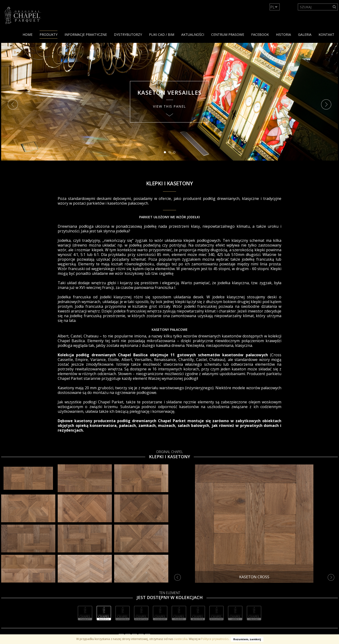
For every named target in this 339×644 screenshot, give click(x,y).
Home (28, 34)
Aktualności (193, 34)
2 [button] (171, 154)
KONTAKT (326, 34)
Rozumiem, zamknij (247, 639)
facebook (260, 34)
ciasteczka (181, 639)
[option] (169, 102)
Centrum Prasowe (228, 34)
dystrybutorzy (128, 34)
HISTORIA (283, 34)
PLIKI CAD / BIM (162, 34)
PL (272, 7)
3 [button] (176, 154)
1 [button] (166, 154)
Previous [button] (13, 104)
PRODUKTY (48, 34)
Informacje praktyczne (86, 34)
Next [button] (326, 104)
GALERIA (305, 34)
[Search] (335, 7)
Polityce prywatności (215, 639)
